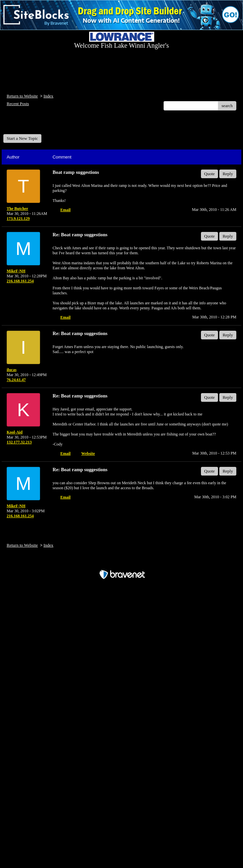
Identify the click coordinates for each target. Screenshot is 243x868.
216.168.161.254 (20, 281)
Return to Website (22, 96)
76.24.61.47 (16, 380)
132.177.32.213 (19, 442)
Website (88, 454)
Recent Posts (18, 104)
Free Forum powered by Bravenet (121, 563)
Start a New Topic (22, 138)
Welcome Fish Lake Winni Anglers (39, 125)
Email (66, 210)
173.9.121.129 (18, 219)
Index (48, 96)
